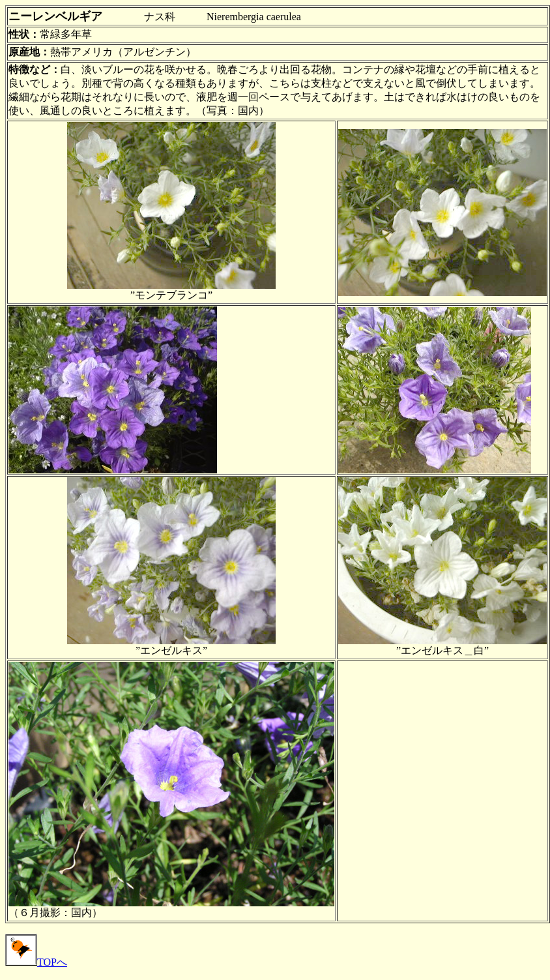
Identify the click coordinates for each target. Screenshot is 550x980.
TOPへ (36, 962)
